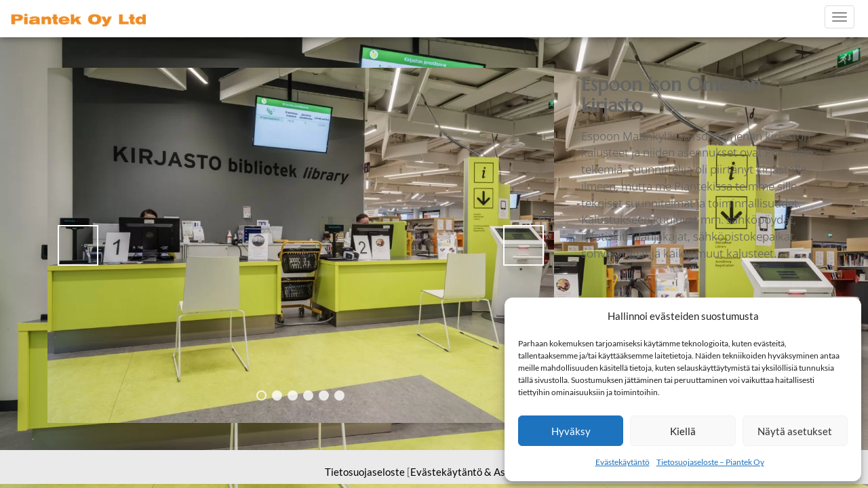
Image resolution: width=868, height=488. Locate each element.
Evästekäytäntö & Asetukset (475, 472)
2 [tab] (277, 395)
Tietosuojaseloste (365, 472)
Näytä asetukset (795, 431)
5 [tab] (324, 395)
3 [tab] (293, 395)
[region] (301, 245)
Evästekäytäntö (623, 462)
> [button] (524, 245)
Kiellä (683, 431)
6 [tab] (339, 395)
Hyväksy (571, 431)
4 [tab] (308, 395)
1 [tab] (261, 395)
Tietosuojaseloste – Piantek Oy (710, 462)
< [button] (78, 245)
